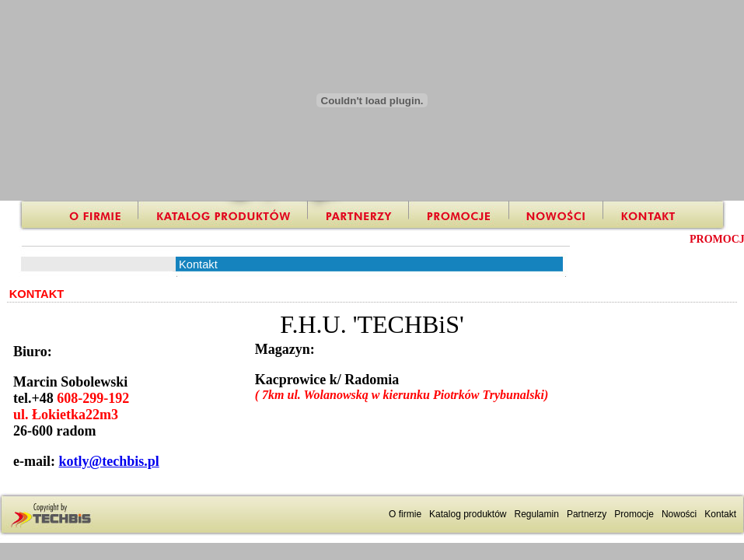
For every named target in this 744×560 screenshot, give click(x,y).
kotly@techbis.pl (108, 461)
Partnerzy (587, 514)
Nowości (679, 514)
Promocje (634, 514)
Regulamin (537, 514)
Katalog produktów (468, 514)
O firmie (405, 514)
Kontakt (720, 514)
